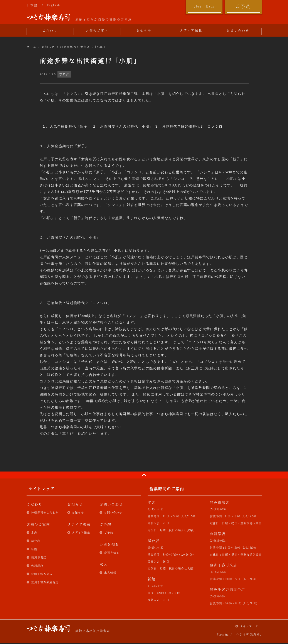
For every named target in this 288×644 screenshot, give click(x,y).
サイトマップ (249, 626)
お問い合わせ (238, 30)
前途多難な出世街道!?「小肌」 (83, 47)
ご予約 (243, 6)
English (54, 5)
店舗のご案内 (97, 30)
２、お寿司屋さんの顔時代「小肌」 (123, 126)
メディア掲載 (191, 30)
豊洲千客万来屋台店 (45, 582)
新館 (34, 549)
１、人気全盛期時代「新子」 (67, 126)
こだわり (50, 30)
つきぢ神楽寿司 (48, 17)
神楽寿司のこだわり (45, 512)
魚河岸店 (37, 566)
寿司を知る (112, 553)
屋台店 (36, 541)
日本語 (32, 5)
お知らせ (144, 30)
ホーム (32, 47)
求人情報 (110, 573)
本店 (34, 532)
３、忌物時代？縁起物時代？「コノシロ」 (191, 126)
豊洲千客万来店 (42, 574)
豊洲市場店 (39, 557)
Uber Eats (204, 6)
